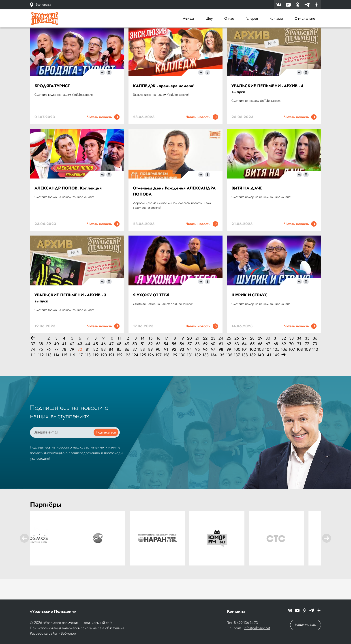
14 (142, 359)
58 (197, 365)
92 (174, 371)
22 (205, 359)
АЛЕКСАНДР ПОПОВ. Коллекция (68, 209)
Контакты (276, 18)
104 (268, 371)
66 (260, 365)
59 (205, 365)
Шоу (209, 18)
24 (221, 359)
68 (276, 365)
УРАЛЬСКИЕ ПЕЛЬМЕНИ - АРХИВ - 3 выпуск (70, 319)
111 (33, 376)
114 (56, 376)
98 (221, 371)
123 (127, 376)
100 (236, 371)
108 (299, 371)
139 (252, 376)
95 (197, 371)
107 (291, 371)
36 (315, 359)
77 (56, 371)
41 (64, 365)
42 (72, 365)
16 (158, 359)
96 (205, 371)
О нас (229, 18)
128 (166, 376)
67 (268, 365)
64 (244, 365)
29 (260, 359)
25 (229, 359)
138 (244, 376)
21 (197, 359)
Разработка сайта (43, 634)
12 (127, 359)
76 (48, 371)
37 (33, 365)
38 (41, 365)
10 (111, 359)
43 (80, 365)
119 (95, 376)
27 (244, 359)
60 (213, 365)
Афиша (188, 18)
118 (88, 376)
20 (189, 359)
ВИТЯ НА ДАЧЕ (247, 209)
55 (174, 365)
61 (221, 365)
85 (119, 371)
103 (260, 371)
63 (237, 365)
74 (33, 371)
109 (307, 371)
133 (205, 376)
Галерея (252, 18)
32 (284, 359)
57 (189, 365)
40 (56, 365)
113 (48, 376)
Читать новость (103, 138)
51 (143, 365)
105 (276, 371)
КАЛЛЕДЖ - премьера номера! (164, 107)
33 (291, 359)
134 (213, 376)
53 (158, 365)
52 (150, 365)
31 (276, 359)
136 (229, 376)
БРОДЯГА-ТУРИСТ (52, 107)
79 (72, 371)
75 (41, 371)
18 (174, 359)
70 (291, 365)
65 (252, 365)
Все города (43, 4)
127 (158, 376)
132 (197, 376)
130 (182, 376)
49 (127, 365)
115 (64, 376)
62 (229, 365)
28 (252, 359)
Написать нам (306, 625)
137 (236, 376)
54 (166, 365)
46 (103, 365)
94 (189, 371)
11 (119, 359)
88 (143, 371)
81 (88, 371)
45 (95, 365)
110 (315, 371)
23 (213, 359)
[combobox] (211, 39)
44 (88, 365)
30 (268, 359)
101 (244, 371)
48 (119, 365)
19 (182, 359)
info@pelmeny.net (257, 628)
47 (111, 365)
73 (315, 365)
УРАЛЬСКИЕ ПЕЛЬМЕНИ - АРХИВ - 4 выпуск (268, 110)
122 (119, 376)
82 (96, 371)
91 (166, 371)
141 (268, 376)
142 (276, 376)
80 (80, 371)
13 (135, 359)
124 (135, 376)
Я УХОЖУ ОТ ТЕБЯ (151, 316)
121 (111, 376)
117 (80, 376)
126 (150, 376)
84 (111, 371)
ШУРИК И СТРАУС (249, 316)
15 (150, 359)
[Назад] (33, 359)
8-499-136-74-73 (246, 623)
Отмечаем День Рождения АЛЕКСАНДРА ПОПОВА (174, 212)
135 (221, 376)
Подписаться (106, 453)
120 (103, 376)
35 (307, 359)
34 (299, 359)
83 (103, 371)
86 (127, 371)
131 (189, 376)
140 (260, 376)
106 (284, 371)
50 (135, 365)
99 (229, 371)
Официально (305, 18)
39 (49, 365)
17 (166, 359)
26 (237, 359)
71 (299, 365)
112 (41, 376)
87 (135, 371)
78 (64, 371)
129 (174, 376)
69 (284, 365)
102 (252, 371)
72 (307, 365)
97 (213, 371)
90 (158, 371)
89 (150, 371)
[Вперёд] (284, 376)
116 (72, 376)
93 (182, 371)
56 (182, 365)
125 (142, 376)
